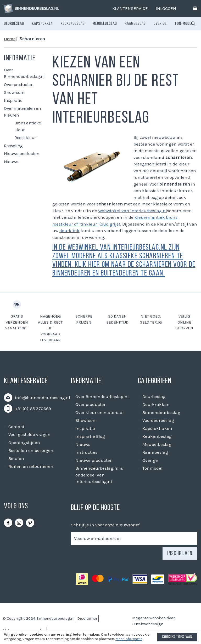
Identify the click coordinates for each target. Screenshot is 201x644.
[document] (100, 638)
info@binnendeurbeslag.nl (43, 398)
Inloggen (166, 8)
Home (10, 39)
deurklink (69, 231)
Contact (16, 427)
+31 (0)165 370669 (33, 409)
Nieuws (11, 162)
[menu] (99, 24)
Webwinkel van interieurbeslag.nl (133, 211)
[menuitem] (14, 24)
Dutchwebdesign (148, 624)
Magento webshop (149, 618)
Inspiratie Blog (90, 436)
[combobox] (193, 24)
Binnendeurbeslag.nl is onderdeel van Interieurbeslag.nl (99, 475)
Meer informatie (129, 639)
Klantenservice (130, 8)
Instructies (86, 452)
